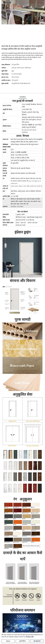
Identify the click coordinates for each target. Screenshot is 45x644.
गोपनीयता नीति (30, 637)
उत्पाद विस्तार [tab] (23, 97)
